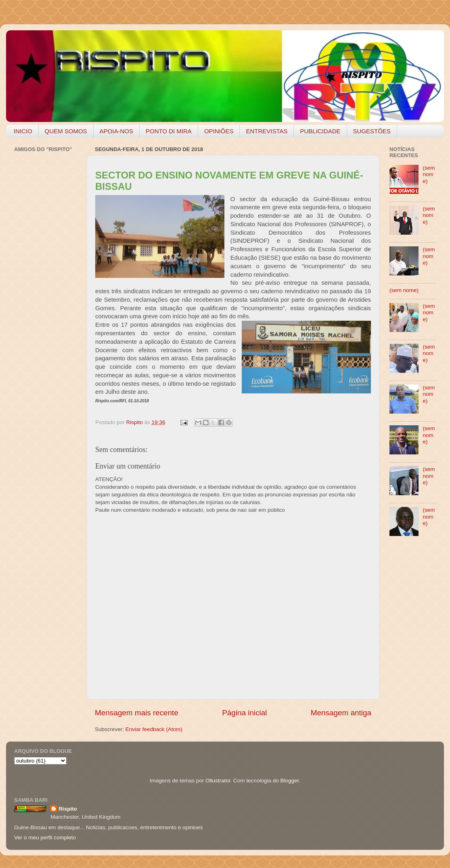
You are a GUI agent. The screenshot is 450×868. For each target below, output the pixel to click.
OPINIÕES (219, 131)
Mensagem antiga (341, 713)
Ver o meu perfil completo (45, 838)
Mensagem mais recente (137, 713)
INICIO (23, 131)
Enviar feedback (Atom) (154, 729)
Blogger (289, 781)
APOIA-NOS (116, 131)
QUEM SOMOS (66, 131)
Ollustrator (218, 781)
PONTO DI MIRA (169, 131)
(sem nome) (429, 174)
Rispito (68, 809)
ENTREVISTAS (267, 131)
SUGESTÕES (372, 131)
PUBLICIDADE (320, 131)
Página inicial (244, 713)
